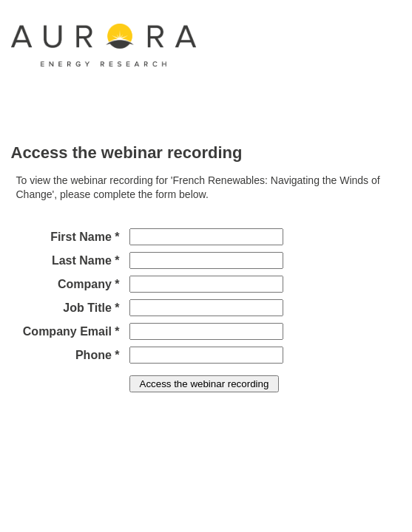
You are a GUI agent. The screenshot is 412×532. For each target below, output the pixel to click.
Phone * (98, 355)
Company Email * (71, 331)
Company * (89, 284)
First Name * (85, 237)
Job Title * (91, 308)
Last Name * (86, 260)
